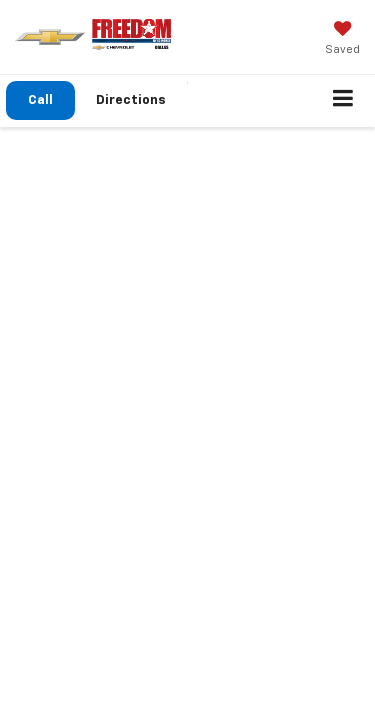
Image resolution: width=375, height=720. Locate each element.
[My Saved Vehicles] (342, 40)
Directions (131, 100)
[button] (40, 100)
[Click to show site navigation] (343, 101)
